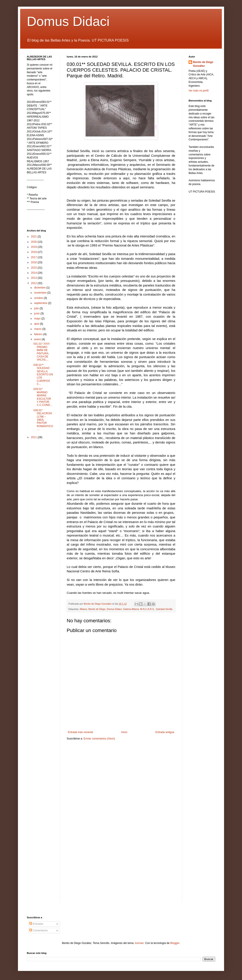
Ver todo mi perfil (199, 91)
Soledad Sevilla (164, 609)
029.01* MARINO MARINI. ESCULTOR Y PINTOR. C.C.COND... (43, 397)
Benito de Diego (97, 609)
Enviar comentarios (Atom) (99, 739)
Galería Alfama (131, 609)
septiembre (41, 303)
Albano (83, 609)
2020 (34, 242)
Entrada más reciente (80, 732)
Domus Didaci (68, 21)
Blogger (175, 943)
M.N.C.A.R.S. (147, 609)
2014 (34, 273)
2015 (34, 268)
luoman (139, 943)
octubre (39, 298)
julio (37, 308)
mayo (38, 319)
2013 (34, 278)
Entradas (36, 924)
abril (37, 324)
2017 (34, 257)
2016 (34, 262)
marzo (38, 329)
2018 (34, 252)
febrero (39, 334)
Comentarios (38, 930)
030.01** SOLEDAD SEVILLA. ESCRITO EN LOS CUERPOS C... (43, 374)
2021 (34, 237)
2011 (34, 437)
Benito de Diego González (203, 64)
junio (37, 313)
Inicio (124, 732)
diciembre (40, 288)
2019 (34, 247)
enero (38, 339)
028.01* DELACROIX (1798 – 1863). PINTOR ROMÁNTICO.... (43, 420)
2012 (34, 283)
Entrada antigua (165, 732)
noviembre (41, 293)
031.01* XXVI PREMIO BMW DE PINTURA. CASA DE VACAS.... (41, 352)
